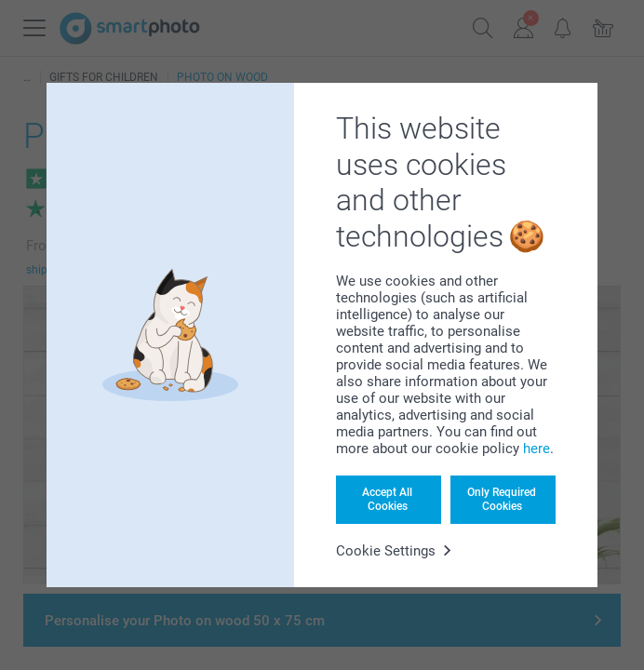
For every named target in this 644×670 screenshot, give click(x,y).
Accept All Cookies (387, 499)
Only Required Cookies (502, 499)
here (537, 449)
